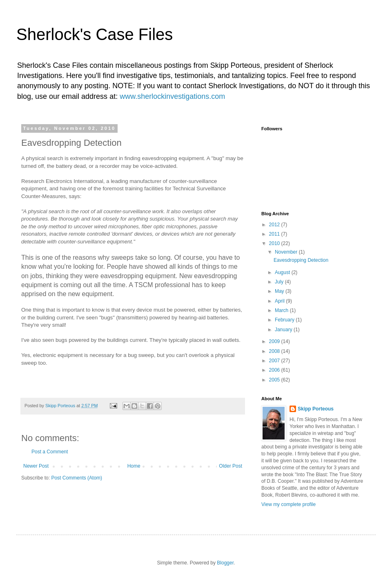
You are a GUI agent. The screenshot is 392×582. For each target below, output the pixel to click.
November (287, 252)
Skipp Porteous (316, 409)
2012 (275, 225)
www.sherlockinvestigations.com (172, 96)
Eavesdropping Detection (301, 260)
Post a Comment (50, 452)
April (280, 301)
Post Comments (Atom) (77, 478)
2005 (275, 380)
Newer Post (36, 466)
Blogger (225, 563)
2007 (275, 361)
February (285, 320)
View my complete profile (288, 504)
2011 (275, 234)
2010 (275, 243)
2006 (275, 370)
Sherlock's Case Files (95, 34)
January (284, 330)
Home (134, 466)
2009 (275, 341)
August (283, 272)
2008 (275, 351)
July (280, 282)
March (282, 310)
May (280, 291)
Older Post (231, 466)
